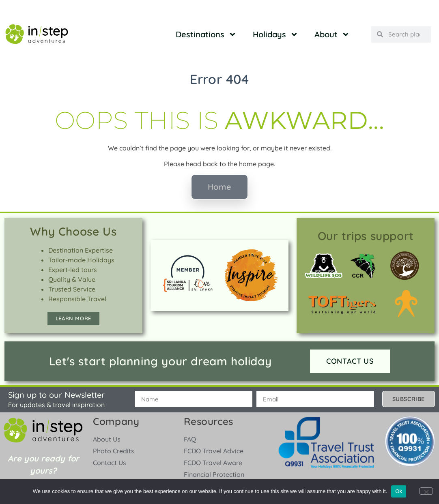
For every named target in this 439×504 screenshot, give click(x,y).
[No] (426, 491)
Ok (399, 491)
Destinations (206, 34)
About (332, 34)
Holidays (275, 34)
